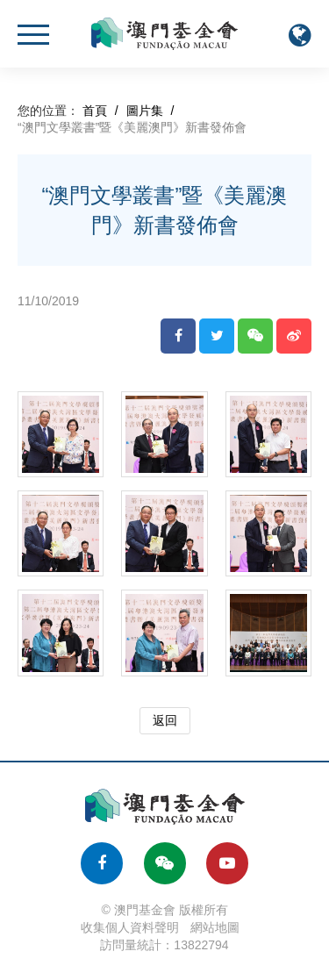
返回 (165, 720)
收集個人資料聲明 (130, 927)
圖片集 (145, 111)
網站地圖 (215, 927)
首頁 (95, 111)
